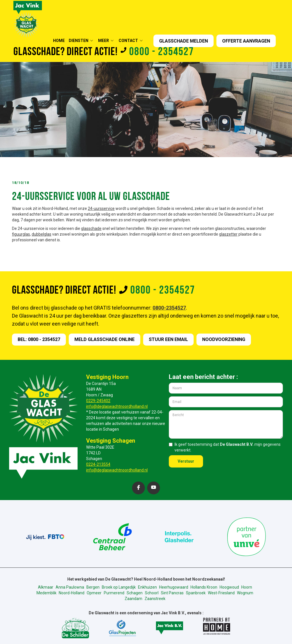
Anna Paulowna (70, 587)
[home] (28, 19)
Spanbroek (196, 593)
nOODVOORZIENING (224, 339)
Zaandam (133, 599)
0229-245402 (98, 401)
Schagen (135, 593)
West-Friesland (221, 593)
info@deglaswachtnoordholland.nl (117, 406)
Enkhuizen (147, 587)
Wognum (245, 593)
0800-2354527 (169, 308)
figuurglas (21, 234)
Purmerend (114, 593)
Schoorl (152, 593)
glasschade (91, 228)
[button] (83, 41)
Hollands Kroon (204, 587)
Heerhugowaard (174, 587)
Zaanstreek (155, 599)
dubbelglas (41, 234)
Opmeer (94, 593)
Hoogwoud (229, 587)
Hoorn (247, 587)
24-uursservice (101, 208)
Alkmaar (46, 587)
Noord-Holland (72, 593)
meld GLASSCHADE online (105, 339)
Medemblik (46, 593)
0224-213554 (98, 464)
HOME (59, 41)
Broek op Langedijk (119, 587)
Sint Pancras (172, 593)
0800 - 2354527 (162, 52)
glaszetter (228, 234)
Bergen (93, 587)
